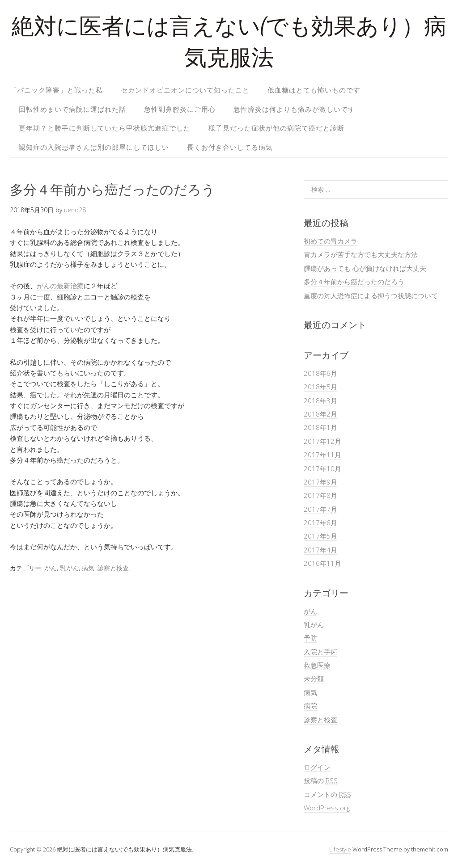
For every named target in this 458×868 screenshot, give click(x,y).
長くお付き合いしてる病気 (230, 147)
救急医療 (317, 665)
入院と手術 (320, 652)
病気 (88, 568)
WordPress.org (327, 808)
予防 (310, 638)
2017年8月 (320, 495)
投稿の (321, 781)
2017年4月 (320, 550)
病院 (310, 706)
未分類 (314, 678)
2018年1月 (320, 427)
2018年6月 (320, 373)
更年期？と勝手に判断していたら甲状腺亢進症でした (105, 128)
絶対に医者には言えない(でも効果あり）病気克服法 (229, 44)
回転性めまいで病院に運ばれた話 (72, 109)
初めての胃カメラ (331, 241)
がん (51, 568)
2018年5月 (320, 387)
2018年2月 (320, 414)
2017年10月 (322, 468)
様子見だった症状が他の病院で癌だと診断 (276, 128)
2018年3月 (320, 400)
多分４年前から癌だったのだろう (354, 282)
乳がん (69, 568)
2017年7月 (320, 509)
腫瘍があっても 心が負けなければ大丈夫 (365, 268)
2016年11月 (322, 563)
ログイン (317, 767)
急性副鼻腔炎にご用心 (180, 109)
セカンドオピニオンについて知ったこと (185, 90)
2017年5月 (320, 536)
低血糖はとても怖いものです (314, 90)
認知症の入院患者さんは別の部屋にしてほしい (94, 147)
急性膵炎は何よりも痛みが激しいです (294, 109)
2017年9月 (320, 482)
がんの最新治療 (60, 286)
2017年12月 (322, 441)
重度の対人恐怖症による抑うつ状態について (371, 295)
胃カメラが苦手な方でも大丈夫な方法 (361, 254)
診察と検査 (113, 568)
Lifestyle (340, 849)
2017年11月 (322, 455)
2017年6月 (320, 522)
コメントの (327, 794)
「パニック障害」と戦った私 (56, 90)
